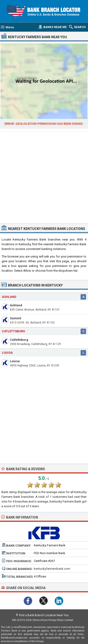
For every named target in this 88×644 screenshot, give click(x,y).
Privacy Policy (56, 620)
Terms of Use (40, 620)
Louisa (15, 361)
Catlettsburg (19, 340)
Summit (15, 318)
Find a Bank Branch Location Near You (44, 615)
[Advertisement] (44, 177)
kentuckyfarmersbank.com (52, 569)
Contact (69, 620)
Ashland (16, 305)
